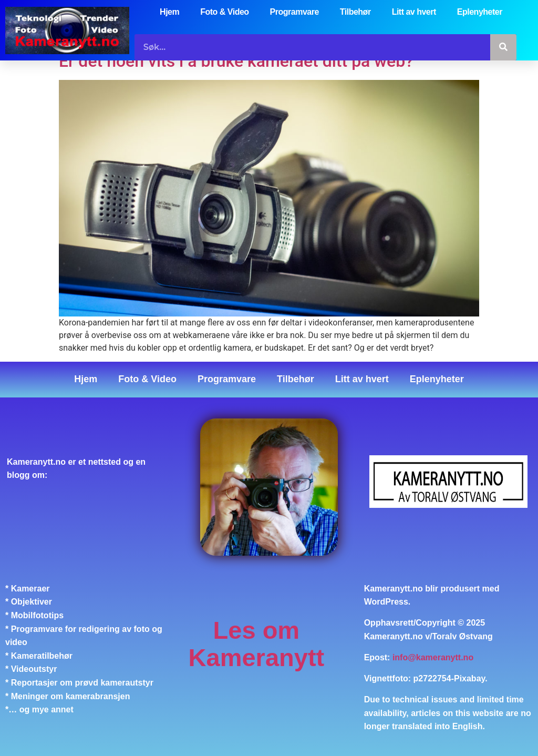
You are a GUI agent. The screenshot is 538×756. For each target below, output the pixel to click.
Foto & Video (224, 12)
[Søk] (503, 47)
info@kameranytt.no (433, 657)
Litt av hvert (414, 12)
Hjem (169, 12)
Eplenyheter (480, 12)
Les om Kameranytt (257, 644)
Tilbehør (355, 12)
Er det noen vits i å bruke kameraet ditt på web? (236, 61)
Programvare (294, 12)
